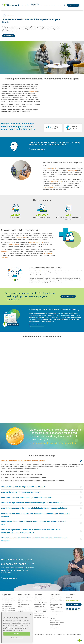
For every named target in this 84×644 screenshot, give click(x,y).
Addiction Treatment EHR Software (25, 597)
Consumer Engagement (7, 603)
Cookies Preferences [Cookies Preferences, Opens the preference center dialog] (17, 638)
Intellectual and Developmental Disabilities (24, 611)
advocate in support (48, 187)
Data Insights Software (7, 605)
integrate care (5, 252)
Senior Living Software (39, 614)
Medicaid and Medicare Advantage (57, 623)
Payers (52, 618)
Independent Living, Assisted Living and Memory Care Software (41, 604)
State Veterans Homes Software (56, 615)
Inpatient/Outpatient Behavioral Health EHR (56, 605)
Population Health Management (56, 611)
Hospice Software (38, 601)
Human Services (24, 595)
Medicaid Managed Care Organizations (55, 625)
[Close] (30, 615)
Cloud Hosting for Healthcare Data (9, 601)
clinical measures (48, 253)
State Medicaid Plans (54, 628)
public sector (4, 257)
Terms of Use (70, 635)
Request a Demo (73, 5)
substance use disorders (55, 181)
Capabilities (7, 595)
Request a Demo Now (37, 149)
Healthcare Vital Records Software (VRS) (57, 602)
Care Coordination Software (8, 599)
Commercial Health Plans (55, 621)
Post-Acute (38, 595)
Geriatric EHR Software (39, 597)
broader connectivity (51, 168)
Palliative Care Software (39, 606)
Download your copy (37, 325)
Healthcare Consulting (7, 612)
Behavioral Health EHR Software (25, 601)
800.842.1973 (69, 598)
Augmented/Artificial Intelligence (9, 597)
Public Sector (55, 595)
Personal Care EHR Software (40, 608)
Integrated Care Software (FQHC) (25, 608)
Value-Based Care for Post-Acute (41, 617)
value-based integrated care (36, 243)
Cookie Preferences (61, 635)
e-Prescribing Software (7, 607)
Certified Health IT (78, 635)
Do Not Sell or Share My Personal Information (45, 635)
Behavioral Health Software (55, 599)
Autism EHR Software (23, 599)
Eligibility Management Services (9, 610)
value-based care (73, 170)
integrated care (33, 92)
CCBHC (20, 603)
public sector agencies (21, 238)
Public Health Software (55, 613)
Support (59, 5)
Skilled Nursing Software (39, 616)
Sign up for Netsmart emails (72, 600)
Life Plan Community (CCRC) (40, 612)
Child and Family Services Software (24, 605)
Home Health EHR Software (40, 599)
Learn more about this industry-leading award (51, 443)
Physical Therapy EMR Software (41, 610)
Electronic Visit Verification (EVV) (9, 608)
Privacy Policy (15, 625)
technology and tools (14, 245)
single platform (42, 271)
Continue (17, 634)
